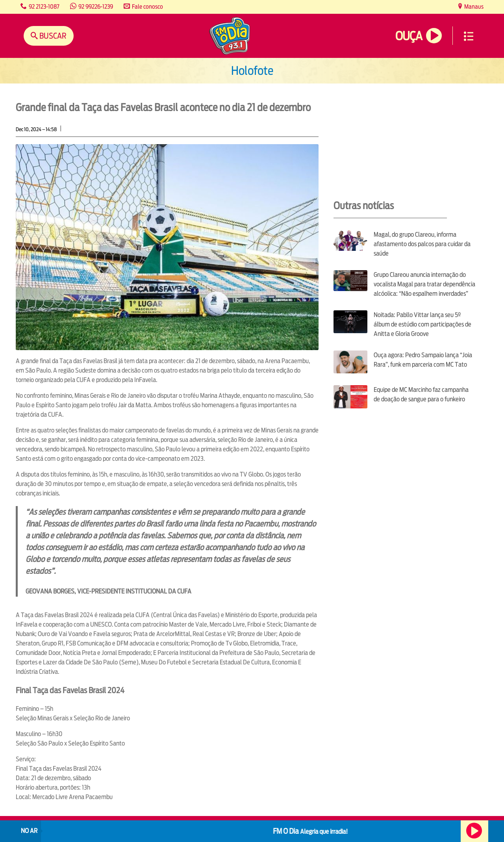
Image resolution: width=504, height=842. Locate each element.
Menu (469, 36)
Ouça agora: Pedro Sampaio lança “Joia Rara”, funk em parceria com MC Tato (423, 360)
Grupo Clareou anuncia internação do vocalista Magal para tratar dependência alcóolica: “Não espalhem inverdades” (424, 284)
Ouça (409, 36)
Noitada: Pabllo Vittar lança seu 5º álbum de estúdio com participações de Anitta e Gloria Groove (422, 324)
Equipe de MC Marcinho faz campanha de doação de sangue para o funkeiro (421, 394)
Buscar (52, 36)
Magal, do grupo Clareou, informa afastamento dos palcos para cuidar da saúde (422, 244)
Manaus (473, 6)
